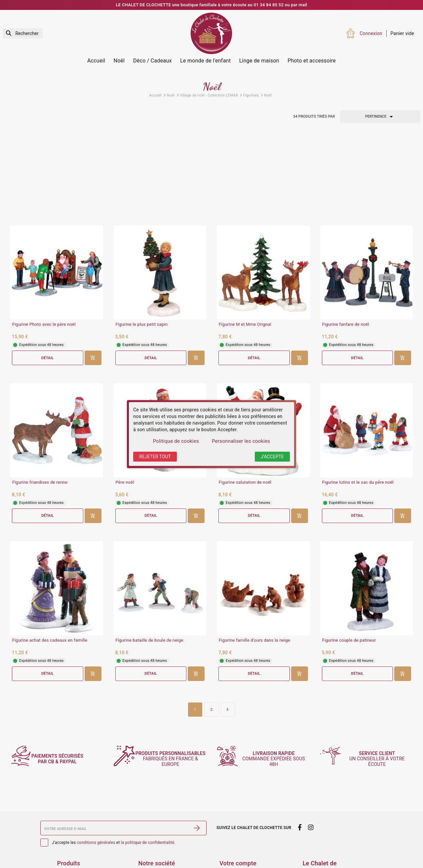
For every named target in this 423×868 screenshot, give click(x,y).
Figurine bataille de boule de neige (150, 556)
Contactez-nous (155, 859)
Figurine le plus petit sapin (142, 240)
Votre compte (238, 814)
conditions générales (96, 793)
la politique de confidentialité (148, 793)
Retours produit (236, 833)
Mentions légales (156, 825)
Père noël (125, 398)
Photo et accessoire (312, 61)
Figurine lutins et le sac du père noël (358, 398)
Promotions (70, 833)
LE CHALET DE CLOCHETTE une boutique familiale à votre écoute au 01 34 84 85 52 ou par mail (212, 5)
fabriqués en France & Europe (174, 710)
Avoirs (226, 851)
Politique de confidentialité (167, 851)
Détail (48, 273)
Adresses (229, 859)
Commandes (233, 842)
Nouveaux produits (77, 842)
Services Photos (74, 825)
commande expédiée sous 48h (277, 710)
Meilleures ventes (76, 851)
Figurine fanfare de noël (346, 240)
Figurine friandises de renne (40, 398)
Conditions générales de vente (170, 833)
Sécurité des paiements (163, 842)
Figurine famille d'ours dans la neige (254, 556)
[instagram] (311, 778)
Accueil (96, 61)
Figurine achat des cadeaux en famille (50, 556)
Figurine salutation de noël (245, 398)
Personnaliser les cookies (241, 441)
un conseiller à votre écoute (380, 710)
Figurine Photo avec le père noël (44, 240)
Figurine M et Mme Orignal (245, 240)
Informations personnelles (247, 825)
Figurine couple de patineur (349, 556)
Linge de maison (259, 61)
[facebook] (300, 778)
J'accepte (272, 457)
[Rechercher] (23, 34)
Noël (119, 61)
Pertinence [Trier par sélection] (380, 117)
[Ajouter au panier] (93, 274)
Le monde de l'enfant (205, 61)
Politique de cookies (176, 441)
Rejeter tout (155, 457)
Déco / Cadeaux (153, 61)
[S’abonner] (197, 779)
